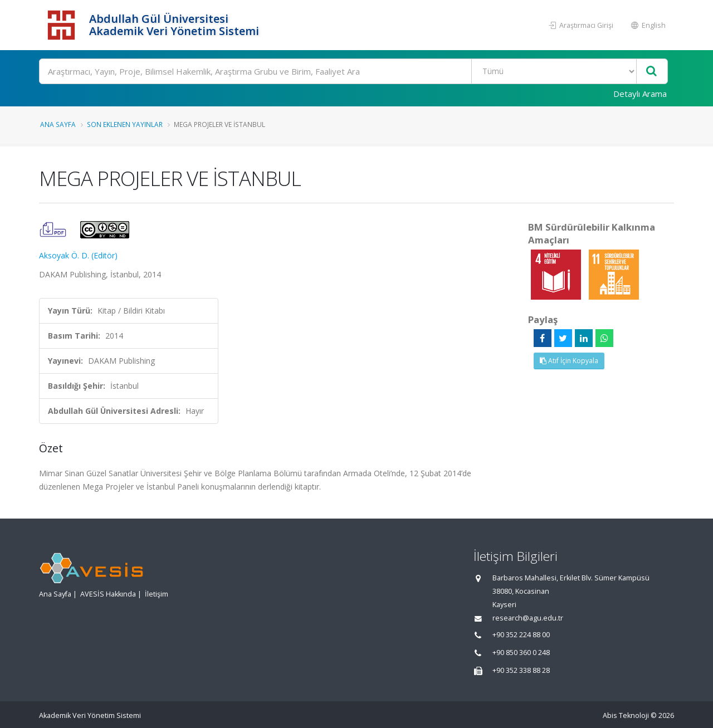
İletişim (157, 594)
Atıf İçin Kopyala (569, 361)
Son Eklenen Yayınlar (125, 124)
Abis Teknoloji (626, 715)
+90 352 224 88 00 (521, 635)
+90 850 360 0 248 (521, 653)
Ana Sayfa (58, 124)
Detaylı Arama (640, 94)
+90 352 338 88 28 (521, 670)
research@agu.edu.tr (528, 618)
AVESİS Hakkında (108, 594)
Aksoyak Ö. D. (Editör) (78, 255)
